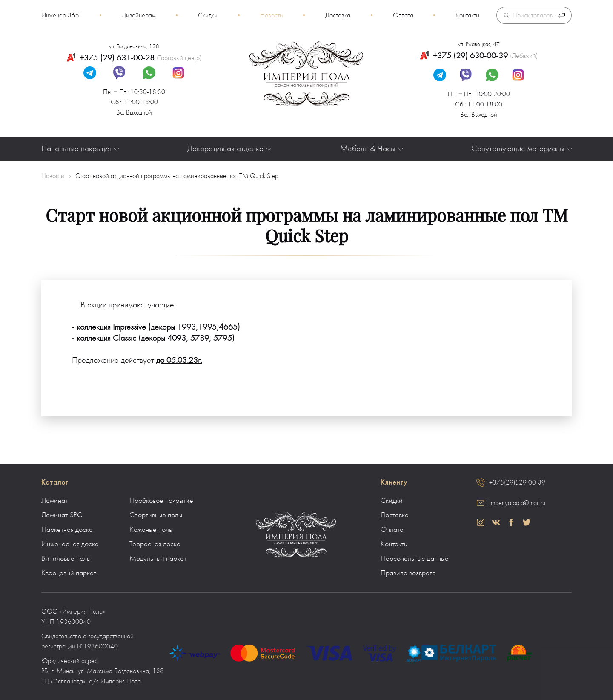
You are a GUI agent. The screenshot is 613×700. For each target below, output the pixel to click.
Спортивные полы (156, 515)
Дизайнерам (139, 15)
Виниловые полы (66, 559)
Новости (272, 15)
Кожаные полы (151, 530)
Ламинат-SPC (62, 515)
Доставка (338, 15)
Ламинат (54, 501)
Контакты (467, 15)
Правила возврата (408, 573)
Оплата (403, 15)
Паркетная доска (67, 530)
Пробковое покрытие (161, 501)
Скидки (208, 15)
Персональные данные (415, 559)
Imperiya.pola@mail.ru (517, 503)
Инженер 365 (60, 15)
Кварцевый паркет (69, 573)
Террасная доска (155, 544)
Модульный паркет (158, 559)
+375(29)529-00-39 (517, 482)
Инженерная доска (70, 544)
